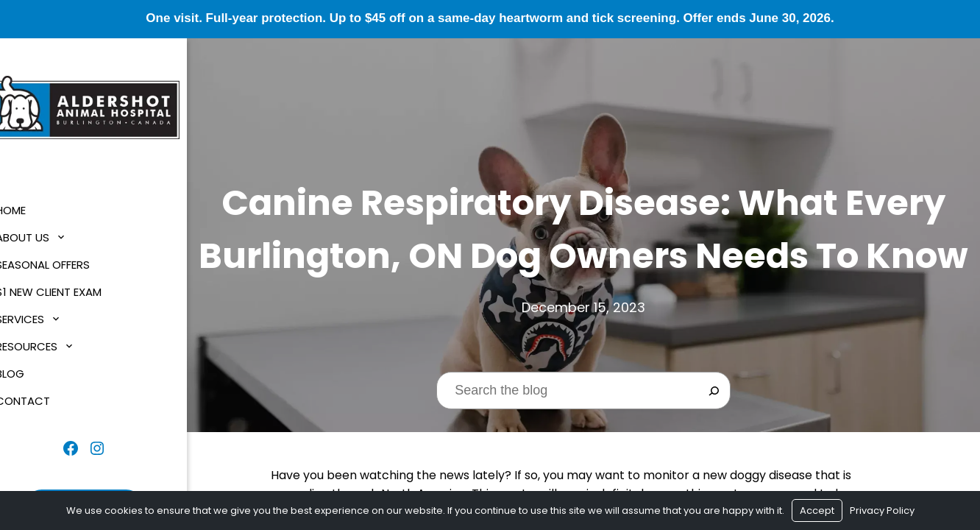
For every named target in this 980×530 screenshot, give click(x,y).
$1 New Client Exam (68, 292)
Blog (29, 374)
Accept (817, 510)
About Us (42, 237)
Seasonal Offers (62, 265)
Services (39, 319)
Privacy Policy (882, 510)
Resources (46, 346)
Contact (42, 401)
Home (30, 210)
